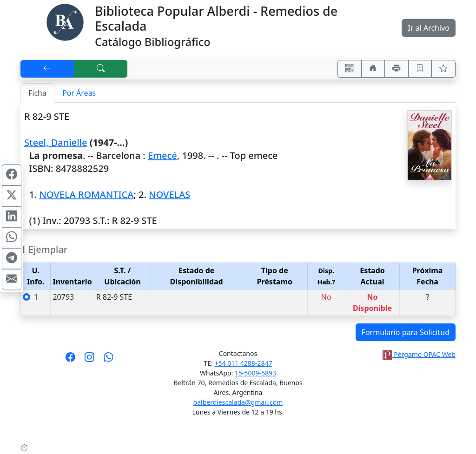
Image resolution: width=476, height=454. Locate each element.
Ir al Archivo (428, 28)
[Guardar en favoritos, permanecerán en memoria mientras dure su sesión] (420, 69)
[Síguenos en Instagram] (89, 360)
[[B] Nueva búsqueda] (101, 69)
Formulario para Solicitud (406, 332)
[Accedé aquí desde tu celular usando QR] (350, 69)
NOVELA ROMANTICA (86, 194)
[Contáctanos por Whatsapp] (109, 360)
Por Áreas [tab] (79, 93)
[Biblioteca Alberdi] (65, 21)
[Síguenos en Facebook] (70, 360)
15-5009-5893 (255, 373)
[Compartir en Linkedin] (12, 217)
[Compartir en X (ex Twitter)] (12, 196)
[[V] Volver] (47, 69)
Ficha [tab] (37, 93)
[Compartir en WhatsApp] (12, 237)
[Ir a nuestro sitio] (373, 69)
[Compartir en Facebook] (12, 175)
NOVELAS (169, 194)
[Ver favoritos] (443, 69)
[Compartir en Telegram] (12, 258)
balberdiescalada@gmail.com (238, 402)
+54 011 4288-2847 (244, 363)
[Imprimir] (397, 69)
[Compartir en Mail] (12, 279)
